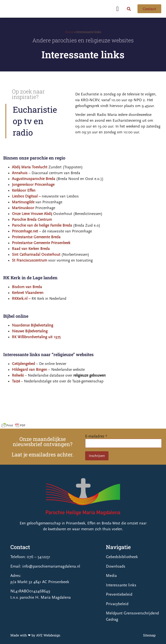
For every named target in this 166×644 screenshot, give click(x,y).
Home (69, 32)
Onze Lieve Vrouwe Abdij (32, 214)
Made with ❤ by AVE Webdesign (35, 635)
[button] (118, 9)
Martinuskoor (23, 208)
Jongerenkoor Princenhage (33, 185)
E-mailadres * (96, 436)
